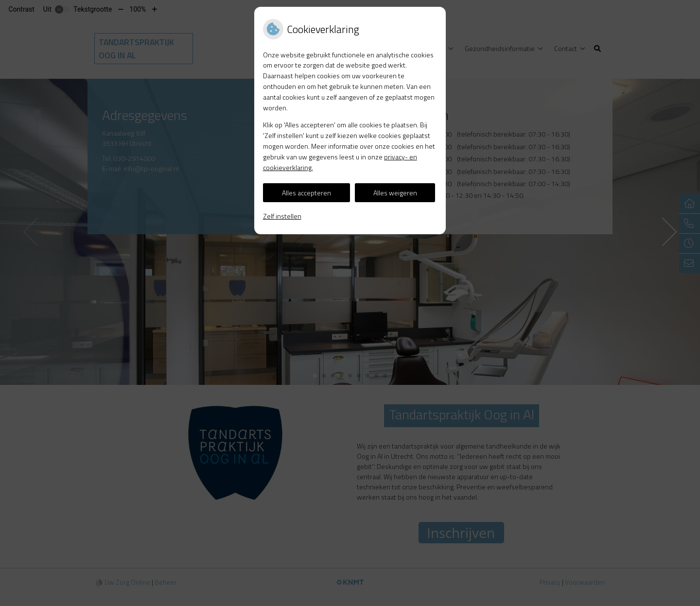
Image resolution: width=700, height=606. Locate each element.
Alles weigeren (395, 193)
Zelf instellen (282, 216)
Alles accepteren (306, 193)
